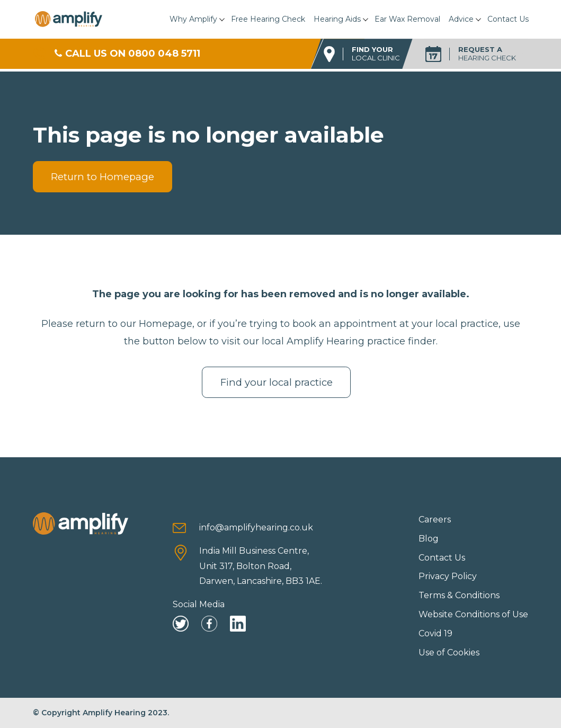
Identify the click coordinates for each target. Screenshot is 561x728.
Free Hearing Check (268, 19)
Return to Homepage (103, 177)
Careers (435, 520)
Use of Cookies (449, 652)
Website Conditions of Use (473, 614)
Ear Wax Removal (407, 19)
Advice (461, 19)
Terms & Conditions (459, 595)
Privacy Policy (448, 576)
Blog (429, 539)
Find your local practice (277, 382)
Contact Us (508, 19)
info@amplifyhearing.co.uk (256, 527)
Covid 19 (435, 633)
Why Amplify (193, 19)
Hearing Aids (337, 19)
